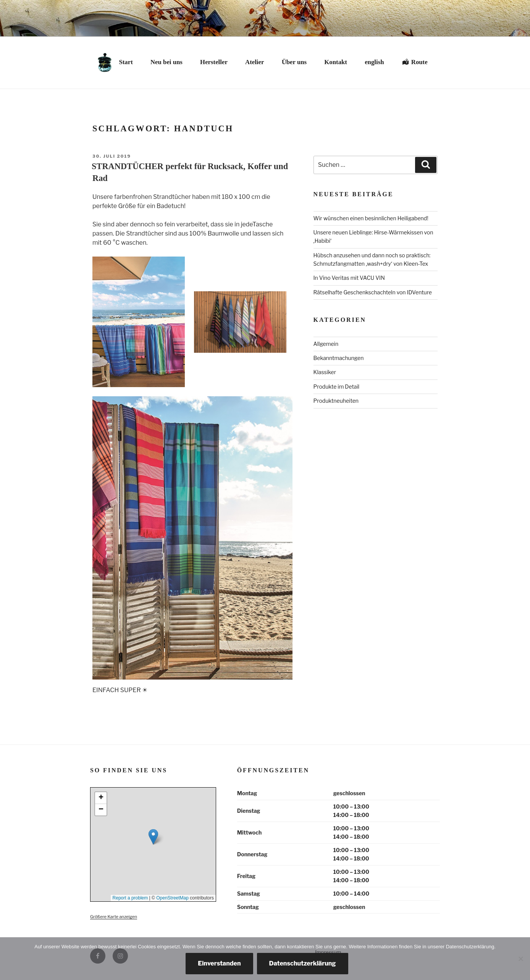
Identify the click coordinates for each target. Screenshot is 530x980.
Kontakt (336, 62)
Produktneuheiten (336, 401)
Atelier (254, 62)
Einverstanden (219, 963)
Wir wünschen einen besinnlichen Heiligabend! (371, 218)
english (374, 62)
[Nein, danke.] (520, 959)
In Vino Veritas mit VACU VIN (349, 278)
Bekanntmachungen (339, 358)
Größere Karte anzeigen (114, 917)
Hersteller (214, 62)
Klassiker (325, 372)
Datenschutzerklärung (303, 963)
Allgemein (326, 344)
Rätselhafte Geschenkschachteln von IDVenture (373, 292)
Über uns (294, 62)
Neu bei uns (166, 62)
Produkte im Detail (337, 387)
